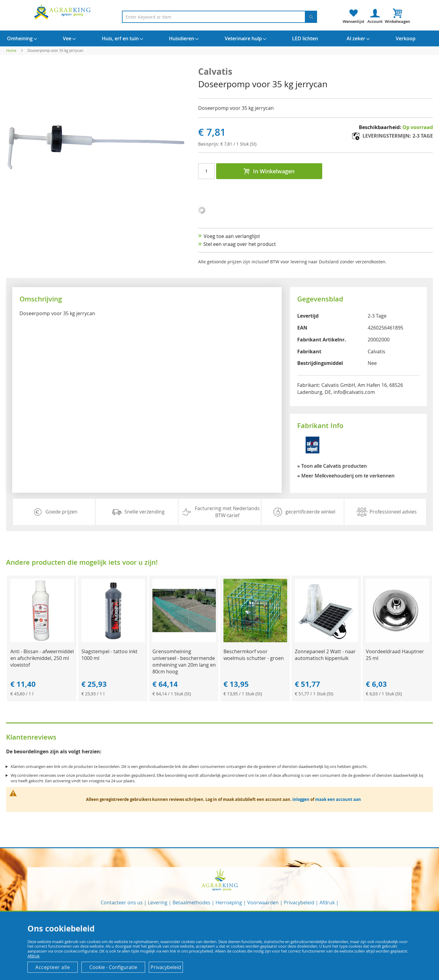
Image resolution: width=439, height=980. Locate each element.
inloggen (301, 799)
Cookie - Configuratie (113, 967)
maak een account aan (338, 799)
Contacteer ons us (122, 903)
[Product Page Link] (42, 641)
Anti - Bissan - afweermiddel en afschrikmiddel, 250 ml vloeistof (42, 658)
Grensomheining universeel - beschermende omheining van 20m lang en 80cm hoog (184, 661)
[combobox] (220, 17)
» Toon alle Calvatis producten (332, 466)
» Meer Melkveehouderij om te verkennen (346, 476)
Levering (158, 903)
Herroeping (229, 903)
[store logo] (63, 12)
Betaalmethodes (191, 903)
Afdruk (327, 903)
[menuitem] (20, 38)
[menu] (220, 38)
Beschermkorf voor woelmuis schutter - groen (254, 655)
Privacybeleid (299, 903)
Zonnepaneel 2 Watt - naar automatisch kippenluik (325, 655)
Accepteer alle (53, 967)
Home (11, 50)
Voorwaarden (263, 903)
